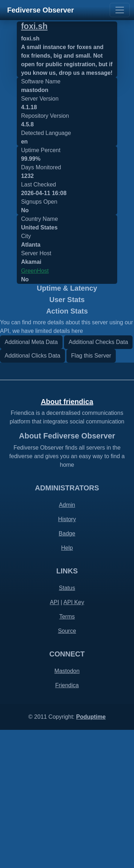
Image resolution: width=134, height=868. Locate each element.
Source (67, 769)
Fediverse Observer (41, 10)
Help (67, 686)
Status (67, 726)
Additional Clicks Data (33, 493)
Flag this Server (91, 493)
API (55, 740)
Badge (67, 672)
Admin (67, 643)
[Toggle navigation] (120, 10)
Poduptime (91, 855)
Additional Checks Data (98, 480)
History (67, 657)
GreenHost (35, 271)
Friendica (67, 823)
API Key (74, 740)
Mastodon (67, 809)
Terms (67, 755)
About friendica (67, 539)
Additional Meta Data (31, 480)
